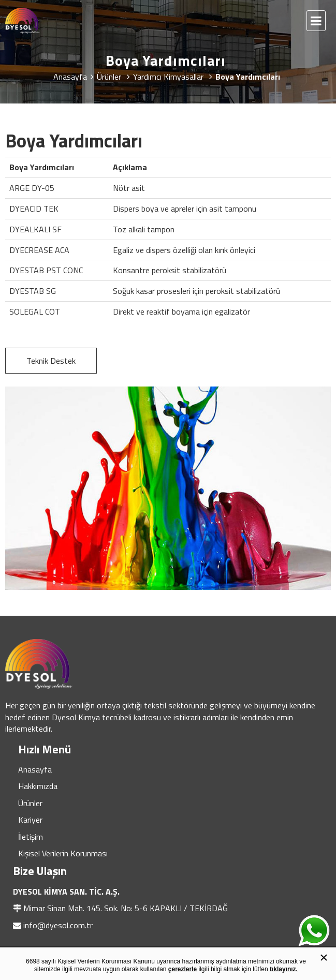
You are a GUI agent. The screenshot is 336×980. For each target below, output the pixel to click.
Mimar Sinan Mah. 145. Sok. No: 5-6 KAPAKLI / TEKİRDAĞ (126, 908)
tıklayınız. (284, 969)
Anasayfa (35, 769)
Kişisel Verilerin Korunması (63, 853)
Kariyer (30, 820)
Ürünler (30, 803)
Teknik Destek (51, 361)
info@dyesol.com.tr (58, 925)
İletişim (31, 837)
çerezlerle (182, 969)
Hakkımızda (38, 786)
